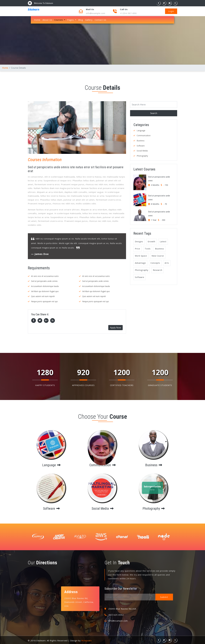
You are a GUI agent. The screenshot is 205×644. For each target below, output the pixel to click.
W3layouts (87, 640)
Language (141, 130)
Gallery (89, 20)
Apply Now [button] (115, 327)
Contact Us (100, 20)
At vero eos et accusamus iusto (45, 276)
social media (103, 508)
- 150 (166, 184)
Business (141, 140)
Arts (168, 263)
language (51, 464)
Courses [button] (59, 20)
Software (141, 145)
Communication (144, 135)
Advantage (141, 263)
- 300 (163, 219)
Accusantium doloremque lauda (45, 286)
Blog (81, 20)
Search (154, 113)
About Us (47, 20)
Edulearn (33, 9)
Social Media (142, 150)
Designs (139, 241)
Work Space (141, 256)
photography (154, 508)
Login (171, 11)
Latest (164, 241)
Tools (148, 248)
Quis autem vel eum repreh (43, 296)
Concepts (156, 263)
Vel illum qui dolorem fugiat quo (45, 291)
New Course (158, 256)
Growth (152, 241)
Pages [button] (71, 20)
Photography (142, 155)
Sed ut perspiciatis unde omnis (44, 281)
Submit (165, 596)
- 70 (165, 203)
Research (158, 270)
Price (138, 248)
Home (38, 20)
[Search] (154, 104)
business (154, 464)
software (51, 508)
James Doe (42, 254)
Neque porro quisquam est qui (44, 301)
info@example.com (96, 13)
